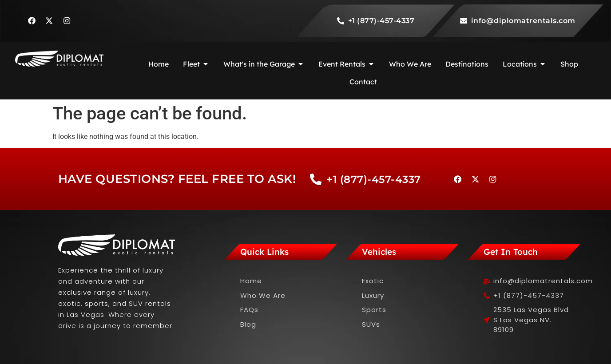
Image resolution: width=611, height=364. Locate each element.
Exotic (373, 281)
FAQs (249, 310)
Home (251, 281)
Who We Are (263, 295)
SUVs (371, 324)
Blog (248, 324)
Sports (374, 310)
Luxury (373, 295)
